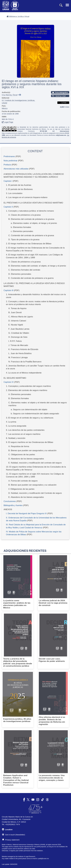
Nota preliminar (10, 161)
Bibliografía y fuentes (13, 505)
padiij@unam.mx (44, 859)
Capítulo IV (9, 382)
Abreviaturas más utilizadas (16, 169)
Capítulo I (8, 181)
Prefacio (7, 165)
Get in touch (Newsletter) (14, 835)
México (5, 108)
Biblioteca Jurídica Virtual (18, 16)
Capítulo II (8, 207)
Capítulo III (9, 290)
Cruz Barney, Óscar (10, 95)
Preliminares (9, 156)
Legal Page (7, 122)
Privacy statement (11, 840)
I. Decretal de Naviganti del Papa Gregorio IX (26, 514)
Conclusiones (10, 501)
